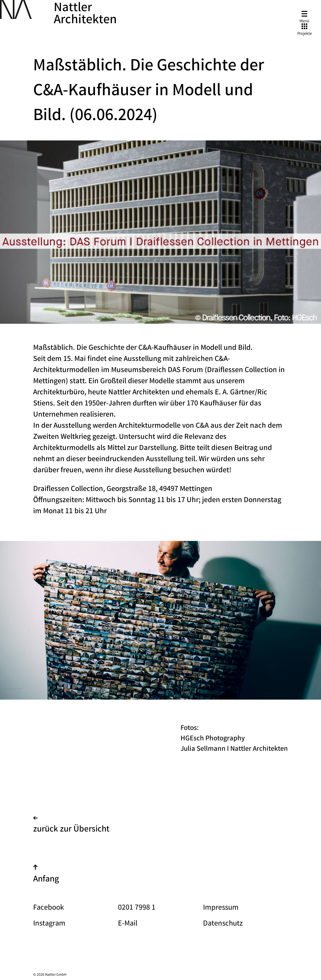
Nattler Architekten (85, 15)
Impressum (221, 908)
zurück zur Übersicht (71, 826)
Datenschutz (223, 924)
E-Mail (128, 924)
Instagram (49, 924)
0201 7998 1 (137, 908)
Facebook (49, 908)
